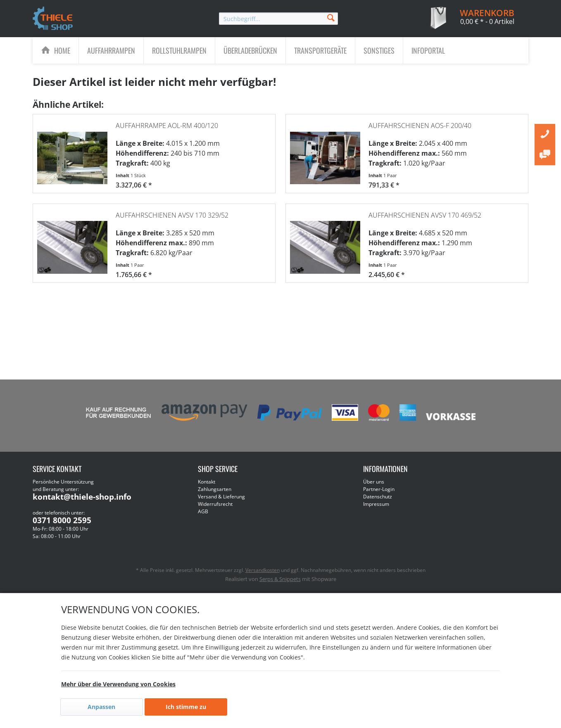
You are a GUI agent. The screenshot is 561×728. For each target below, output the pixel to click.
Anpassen (101, 707)
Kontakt (207, 482)
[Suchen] (331, 17)
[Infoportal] (428, 50)
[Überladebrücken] (250, 50)
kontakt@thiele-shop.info (82, 497)
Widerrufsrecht (215, 504)
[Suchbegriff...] (278, 19)
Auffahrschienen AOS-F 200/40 (420, 121)
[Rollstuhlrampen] (179, 50)
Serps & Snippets (280, 579)
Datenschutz (378, 497)
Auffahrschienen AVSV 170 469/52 (425, 211)
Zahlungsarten (215, 489)
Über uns (374, 482)
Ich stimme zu (186, 707)
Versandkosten (263, 570)
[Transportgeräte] (320, 50)
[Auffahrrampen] (111, 50)
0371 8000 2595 (62, 520)
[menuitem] (278, 19)
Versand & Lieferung (221, 497)
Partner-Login (379, 489)
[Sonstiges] (379, 50)
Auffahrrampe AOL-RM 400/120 (167, 121)
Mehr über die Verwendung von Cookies (118, 684)
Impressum (376, 504)
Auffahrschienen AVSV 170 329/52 (172, 211)
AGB (203, 511)
